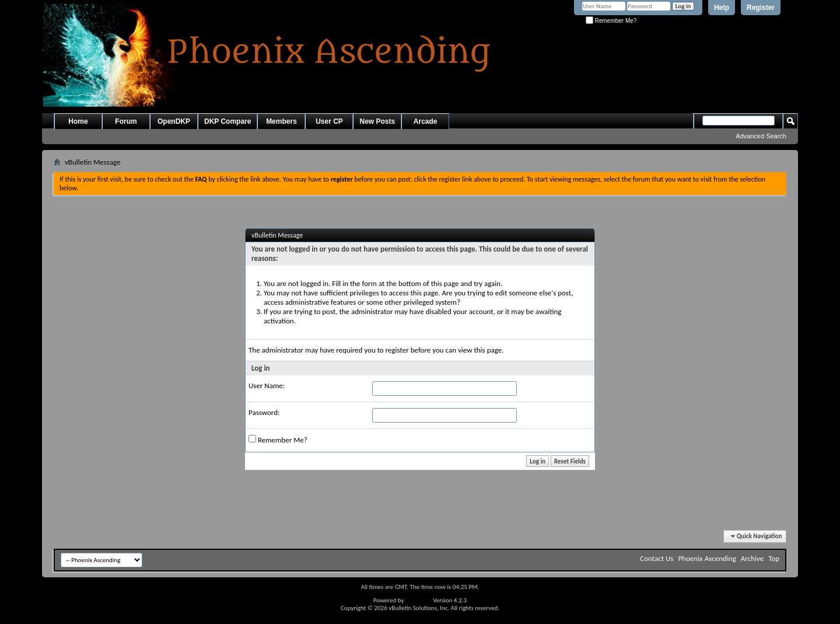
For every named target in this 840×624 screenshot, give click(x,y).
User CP (329, 121)
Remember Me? (611, 21)
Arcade (426, 121)
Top (774, 558)
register (397, 350)
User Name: (267, 386)
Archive (752, 558)
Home (78, 121)
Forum (126, 121)
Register (761, 8)
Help (722, 8)
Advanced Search (761, 136)
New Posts (377, 121)
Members (281, 121)
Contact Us (657, 558)
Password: (264, 412)
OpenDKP (174, 121)
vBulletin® (419, 600)
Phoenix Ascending (707, 558)
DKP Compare (228, 121)
